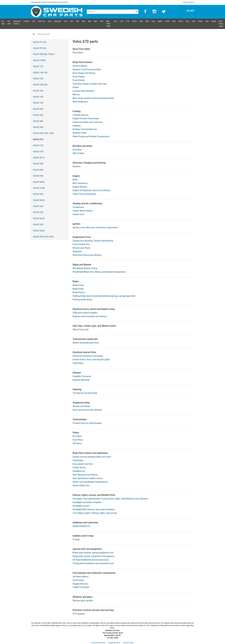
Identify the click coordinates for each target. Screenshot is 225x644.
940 (83, 21)
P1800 (26, 21)
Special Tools (17, 23)
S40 (147, 21)
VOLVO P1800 (39, 60)
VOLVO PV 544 (40, 48)
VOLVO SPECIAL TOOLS (44, 54)
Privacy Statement (98, 643)
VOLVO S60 (38, 194)
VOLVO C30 (38, 212)
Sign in (185, 2)
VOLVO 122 (38, 66)
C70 (121, 21)
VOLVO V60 (38, 225)
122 (33, 21)
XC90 (181, 21)
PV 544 (9, 23)
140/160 (41, 21)
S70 (115, 21)
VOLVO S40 (38, 170)
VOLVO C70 (38, 145)
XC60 (200, 21)
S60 (174, 21)
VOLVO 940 (38, 109)
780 (77, 21)
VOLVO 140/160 (40, 73)
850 (95, 21)
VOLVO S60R (39, 182)
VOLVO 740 (38, 97)
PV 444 (3, 23)
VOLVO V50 (38, 206)
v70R (167, 21)
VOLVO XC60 (39, 218)
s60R (160, 21)
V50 (187, 21)
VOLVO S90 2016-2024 (43, 237)
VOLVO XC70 (39, 158)
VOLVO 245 (38, 79)
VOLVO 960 (38, 115)
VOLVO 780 (38, 103)
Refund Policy (128, 643)
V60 (207, 21)
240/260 (57, 21)
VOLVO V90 (38, 127)
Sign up (192, 2)
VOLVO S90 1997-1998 (43, 133)
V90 (102, 21)
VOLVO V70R (39, 188)
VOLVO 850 (38, 121)
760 (65, 21)
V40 (153, 21)
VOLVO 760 (38, 91)
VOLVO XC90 (39, 200)
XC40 (214, 21)
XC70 (134, 21)
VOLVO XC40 (39, 231)
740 (71, 21)
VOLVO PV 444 (40, 42)
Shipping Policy (114, 643)
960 (89, 21)
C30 (193, 21)
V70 (128, 21)
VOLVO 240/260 (40, 85)
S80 (141, 21)
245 (49, 21)
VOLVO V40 (38, 176)
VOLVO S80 (38, 164)
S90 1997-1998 (108, 24)
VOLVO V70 (38, 152)
